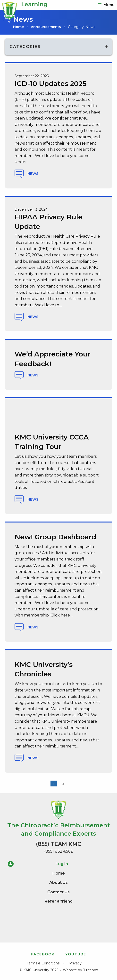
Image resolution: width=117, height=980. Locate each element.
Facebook (43, 954)
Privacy (75, 963)
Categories (25, 47)
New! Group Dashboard (55, 537)
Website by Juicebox (80, 970)
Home (18, 27)
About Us (58, 882)
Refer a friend (59, 901)
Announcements (46, 27)
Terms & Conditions (43, 963)
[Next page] (62, 784)
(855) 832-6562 (58, 851)
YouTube (76, 954)
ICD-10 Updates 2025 (50, 84)
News (26, 174)
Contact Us (58, 892)
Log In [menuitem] (38, 864)
